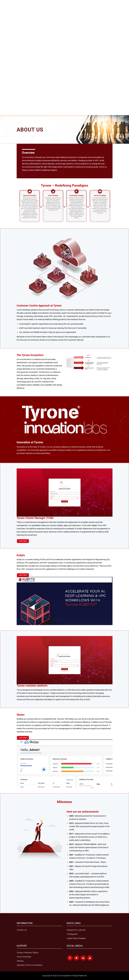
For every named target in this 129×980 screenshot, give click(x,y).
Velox (79, 10)
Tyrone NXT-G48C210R (27, 43)
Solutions (4, 48)
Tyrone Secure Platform (45, 15)
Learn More (23, 541)
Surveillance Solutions (24, 37)
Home (3, 2)
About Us (4, 89)
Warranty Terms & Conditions (11, 100)
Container (46, 54)
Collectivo (63, 10)
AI (1, 18)
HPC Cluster (5, 32)
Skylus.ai (4, 21)
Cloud (21, 54)
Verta (56, 10)
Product (3, 4)
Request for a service (76, 930)
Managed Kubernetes (8, 84)
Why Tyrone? (5, 92)
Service (3, 64)
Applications (5, 51)
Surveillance (63, 54)
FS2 (43, 10)
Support (3, 97)
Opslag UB (4, 10)
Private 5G (54, 54)
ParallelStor (72, 10)
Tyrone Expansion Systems (10, 45)
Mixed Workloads (7, 54)
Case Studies (5, 62)
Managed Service (7, 73)
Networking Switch (7, 40)
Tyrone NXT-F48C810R (9, 43)
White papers (5, 59)
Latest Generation (7, 15)
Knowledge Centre (7, 56)
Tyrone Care (5, 111)
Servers (3, 12)
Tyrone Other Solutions (9, 34)
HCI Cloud (4, 23)
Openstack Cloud (7, 81)
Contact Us (4, 114)
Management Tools (55, 32)
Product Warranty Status (28, 953)
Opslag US (49, 10)
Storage (3, 7)
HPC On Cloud (6, 78)
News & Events (6, 95)
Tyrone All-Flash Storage (32, 10)
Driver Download (6, 105)
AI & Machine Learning (9, 86)
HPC (2, 29)
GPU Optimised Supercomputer (22, 32)
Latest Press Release (76, 938)
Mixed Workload (41, 32)
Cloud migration (6, 75)
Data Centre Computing (32, 54)
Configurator (72, 934)
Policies (3, 108)
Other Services (6, 70)
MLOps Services (6, 67)
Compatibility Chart (7, 103)
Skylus (3, 26)
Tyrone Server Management (25, 15)
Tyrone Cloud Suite (7, 37)
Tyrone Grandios (15, 10)
